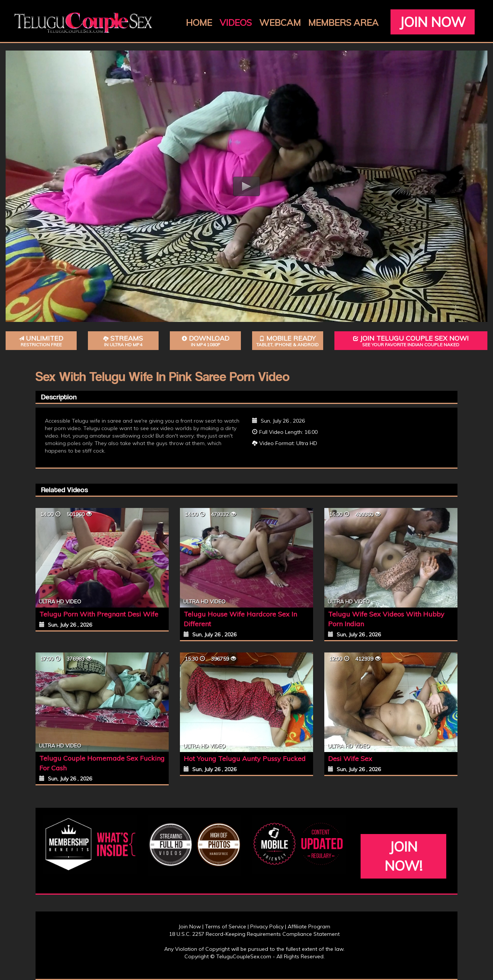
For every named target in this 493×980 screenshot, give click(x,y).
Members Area (343, 22)
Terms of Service (226, 926)
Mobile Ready (288, 341)
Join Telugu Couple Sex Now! (411, 341)
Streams (123, 341)
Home (199, 22)
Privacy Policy (267, 926)
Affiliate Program (309, 926)
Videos (236, 22)
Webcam (280, 22)
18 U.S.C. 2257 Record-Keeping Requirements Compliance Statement (254, 934)
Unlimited (41, 341)
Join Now (433, 22)
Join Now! (403, 856)
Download (205, 341)
